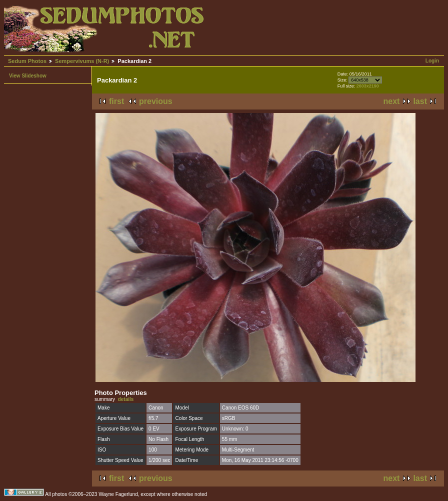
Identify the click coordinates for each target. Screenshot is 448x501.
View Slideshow (28, 76)
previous (156, 101)
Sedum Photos (27, 61)
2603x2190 (368, 86)
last (420, 101)
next (392, 101)
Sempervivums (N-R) (82, 61)
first (116, 101)
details (126, 399)
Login (432, 61)
